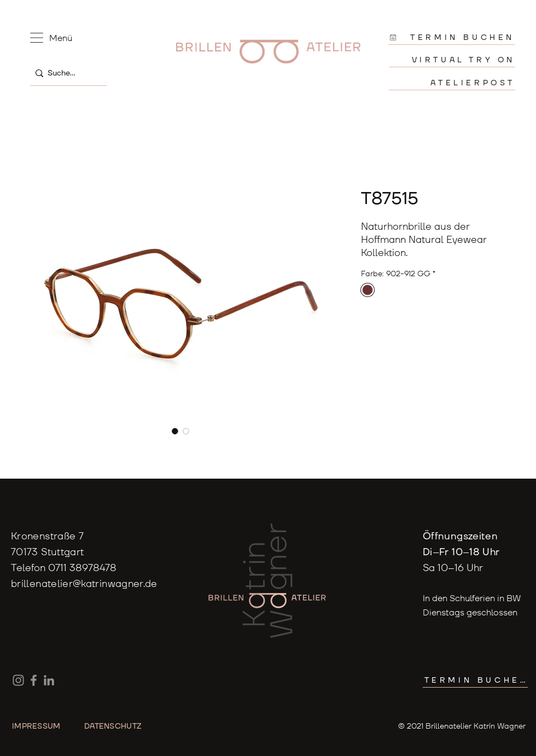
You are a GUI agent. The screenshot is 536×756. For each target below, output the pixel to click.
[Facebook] (34, 680)
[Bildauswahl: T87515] (175, 431)
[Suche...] (66, 73)
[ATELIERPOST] (452, 83)
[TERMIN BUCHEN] (451, 37)
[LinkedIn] (49, 680)
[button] (37, 38)
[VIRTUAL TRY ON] (452, 60)
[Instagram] (18, 680)
